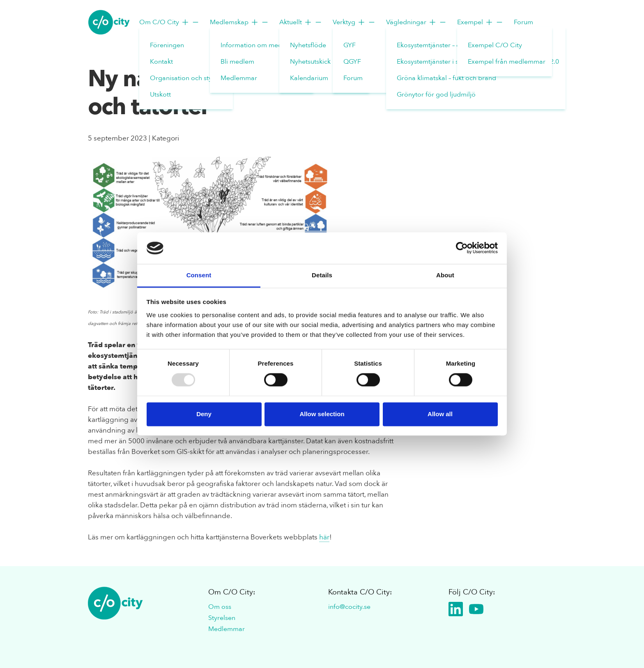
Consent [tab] (199, 275)
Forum (353, 78)
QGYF (352, 62)
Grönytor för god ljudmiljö (436, 94)
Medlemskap (239, 22)
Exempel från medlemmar (507, 62)
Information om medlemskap (264, 45)
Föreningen (167, 45)
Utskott (160, 94)
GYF (350, 45)
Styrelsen (222, 618)
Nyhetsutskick (310, 62)
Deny (204, 414)
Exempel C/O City (495, 45)
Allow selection (322, 414)
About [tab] (445, 275)
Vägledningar (416, 22)
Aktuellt (301, 22)
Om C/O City (169, 22)
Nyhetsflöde (308, 45)
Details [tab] (322, 275)
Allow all (440, 414)
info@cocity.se (349, 607)
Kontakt (161, 62)
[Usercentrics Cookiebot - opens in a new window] (462, 248)
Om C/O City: (232, 592)
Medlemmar (239, 78)
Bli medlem (237, 62)
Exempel (480, 22)
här (324, 537)
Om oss (220, 607)
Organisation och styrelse (188, 78)
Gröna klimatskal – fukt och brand (446, 78)
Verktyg (354, 22)
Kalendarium (309, 78)
